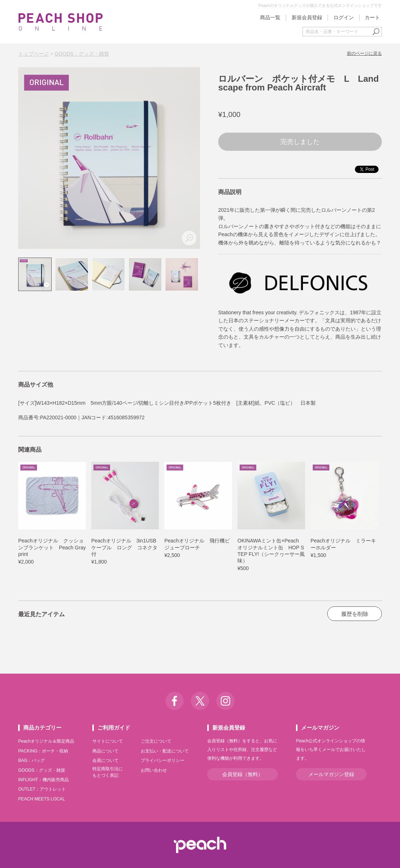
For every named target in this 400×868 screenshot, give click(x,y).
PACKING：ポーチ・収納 (43, 751)
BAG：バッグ (31, 760)
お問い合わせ (154, 770)
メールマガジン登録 (331, 774)
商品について (105, 751)
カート (372, 17)
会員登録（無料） (243, 774)
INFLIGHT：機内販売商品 (43, 780)
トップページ (33, 54)
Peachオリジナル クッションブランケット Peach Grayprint (52, 547)
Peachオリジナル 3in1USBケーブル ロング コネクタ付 (124, 547)
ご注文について (156, 741)
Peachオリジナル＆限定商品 (46, 741)
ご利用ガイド (114, 728)
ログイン (344, 17)
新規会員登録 (307, 17)
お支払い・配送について (165, 751)
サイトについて (108, 741)
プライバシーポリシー (163, 760)
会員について (105, 760)
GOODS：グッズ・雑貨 (82, 54)
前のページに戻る (364, 53)
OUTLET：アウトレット (42, 789)
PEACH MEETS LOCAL (42, 799)
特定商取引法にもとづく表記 (108, 772)
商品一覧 (270, 17)
